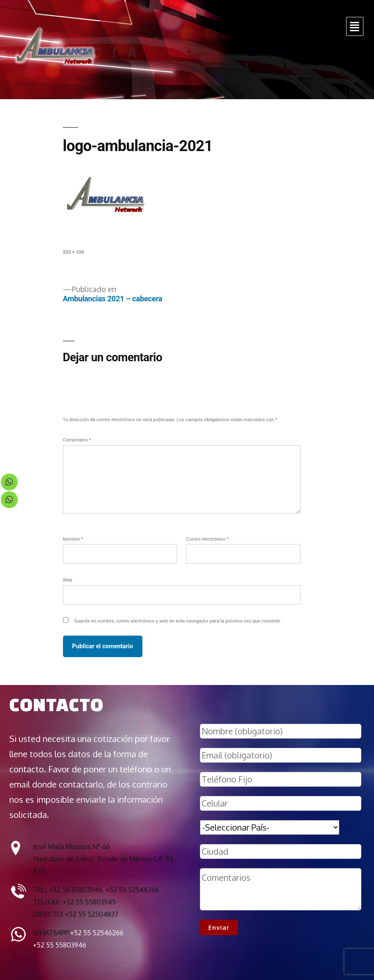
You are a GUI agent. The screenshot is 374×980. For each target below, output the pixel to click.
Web (68, 580)
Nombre (73, 539)
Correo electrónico (208, 539)
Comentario (77, 440)
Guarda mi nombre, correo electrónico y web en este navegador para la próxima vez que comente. (178, 621)
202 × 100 (74, 252)
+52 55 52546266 (97, 933)
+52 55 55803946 (60, 945)
